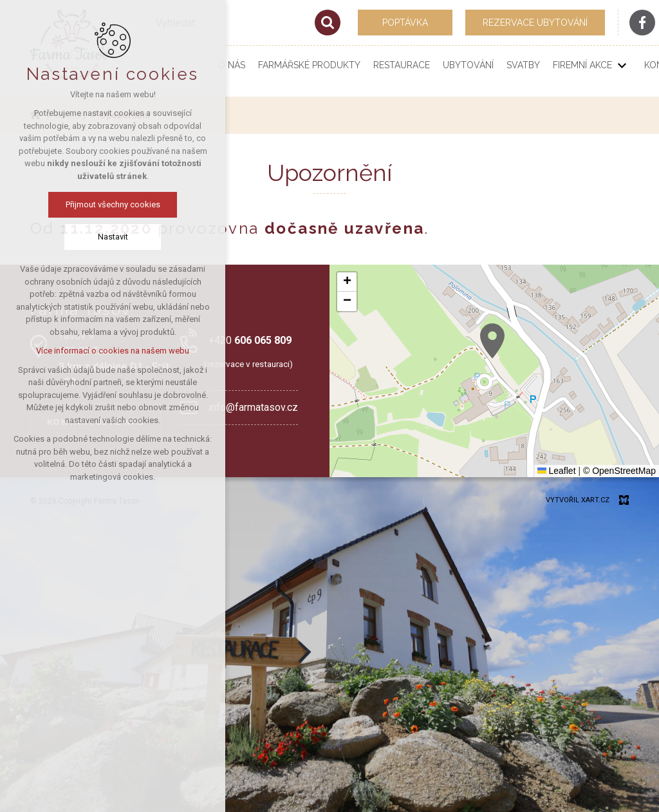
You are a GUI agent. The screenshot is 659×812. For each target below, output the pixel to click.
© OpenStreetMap (619, 471)
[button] (492, 341)
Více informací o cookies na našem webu (113, 351)
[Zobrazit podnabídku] (622, 65)
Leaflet (557, 471)
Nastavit (113, 237)
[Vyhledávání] (328, 23)
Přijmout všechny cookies (113, 204)
